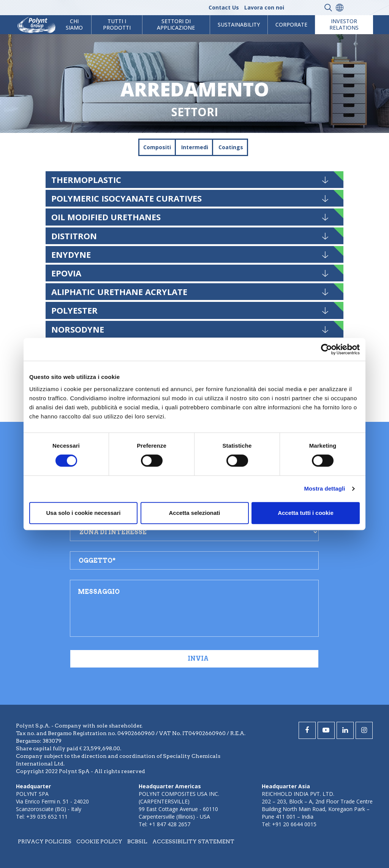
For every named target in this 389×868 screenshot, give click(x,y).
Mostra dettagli (324, 488)
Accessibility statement (193, 841)
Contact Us (224, 7)
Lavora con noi (264, 7)
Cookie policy (99, 841)
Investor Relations (344, 24)
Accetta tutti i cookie (306, 513)
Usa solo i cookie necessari (84, 513)
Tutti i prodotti (117, 24)
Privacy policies (45, 841)
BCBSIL (137, 841)
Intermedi (195, 147)
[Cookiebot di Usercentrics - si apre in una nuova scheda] (327, 349)
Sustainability (239, 24)
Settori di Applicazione (176, 24)
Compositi (157, 147)
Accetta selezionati (194, 513)
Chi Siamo (74, 24)
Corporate (291, 24)
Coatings (231, 147)
